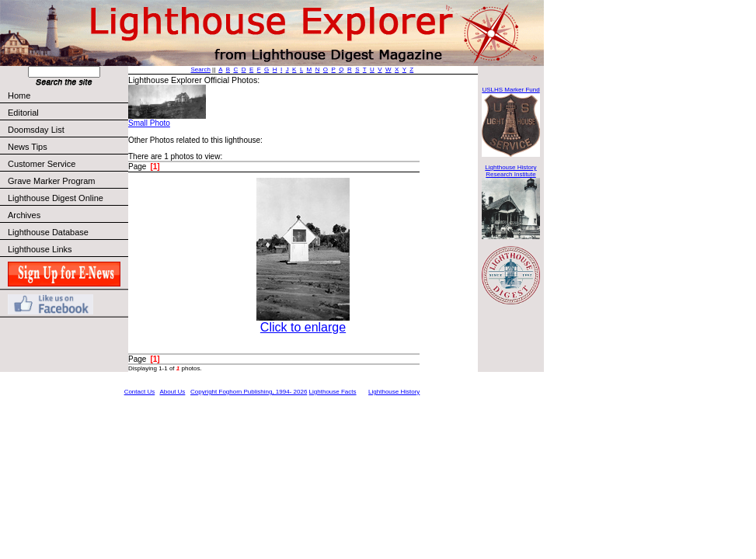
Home (19, 95)
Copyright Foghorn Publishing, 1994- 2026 (249, 392)
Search (201, 69)
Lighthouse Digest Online (56, 198)
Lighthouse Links (40, 249)
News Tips (28, 147)
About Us (172, 392)
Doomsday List (36, 130)
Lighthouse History (394, 392)
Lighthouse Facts (333, 392)
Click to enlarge (303, 327)
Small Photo (149, 123)
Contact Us (140, 392)
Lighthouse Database (48, 232)
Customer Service (67, 164)
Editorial (67, 113)
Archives (24, 215)
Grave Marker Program (51, 181)
